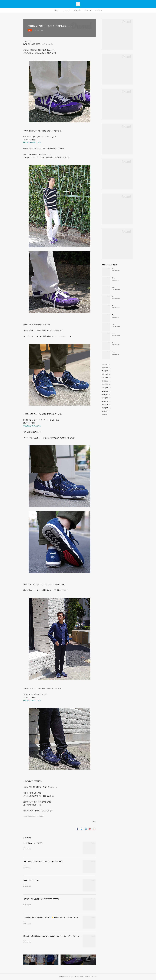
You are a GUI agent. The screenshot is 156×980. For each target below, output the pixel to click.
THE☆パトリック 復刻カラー (121, 315)
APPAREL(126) (40, 816)
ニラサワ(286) (32, 816)
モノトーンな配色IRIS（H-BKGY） (122, 352)
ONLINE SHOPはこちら (32, 143)
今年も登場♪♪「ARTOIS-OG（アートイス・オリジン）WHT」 (44, 862)
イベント (99, 10)
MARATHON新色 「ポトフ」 (121, 296)
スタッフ (67, 10)
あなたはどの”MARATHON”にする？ (122, 306)
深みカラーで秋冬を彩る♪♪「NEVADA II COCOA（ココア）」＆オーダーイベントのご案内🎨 (54, 936)
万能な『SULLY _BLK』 (31, 880)
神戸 (30, 30)
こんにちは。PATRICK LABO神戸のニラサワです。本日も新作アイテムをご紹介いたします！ (49, 921)
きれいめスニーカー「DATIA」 (34, 843)
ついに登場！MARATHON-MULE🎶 (122, 333)
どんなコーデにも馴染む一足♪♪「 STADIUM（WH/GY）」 (42, 899)
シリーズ (88, 10)
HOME (57, 10)
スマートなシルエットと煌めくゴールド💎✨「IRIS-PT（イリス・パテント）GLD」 (51, 917)
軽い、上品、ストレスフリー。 (121, 343)
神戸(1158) (26, 816)
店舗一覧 (77, 10)
